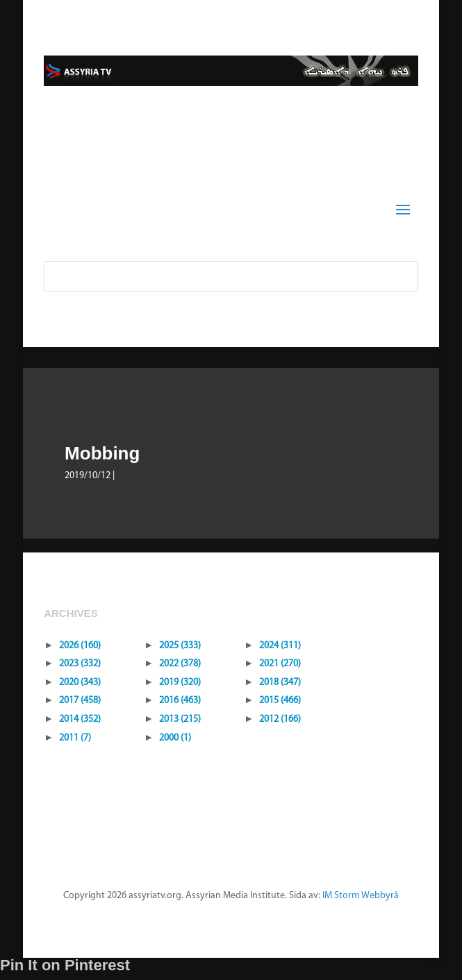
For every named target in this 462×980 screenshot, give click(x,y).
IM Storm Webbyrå (361, 896)
